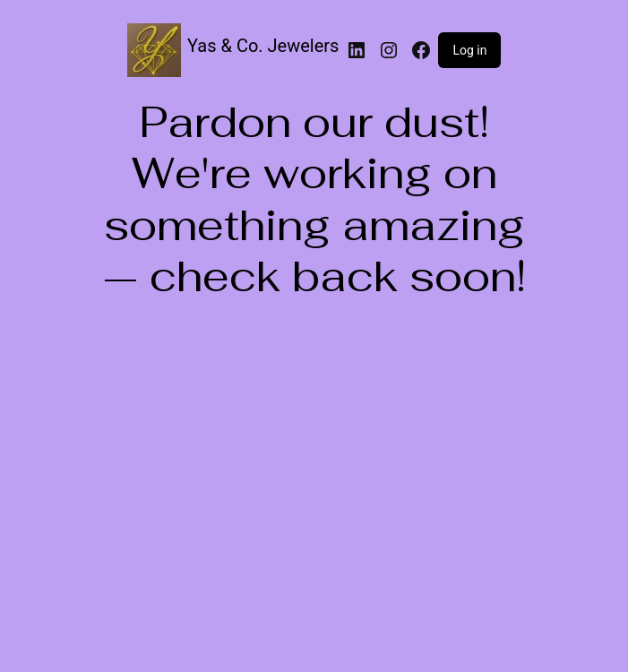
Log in (469, 50)
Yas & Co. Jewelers (263, 46)
